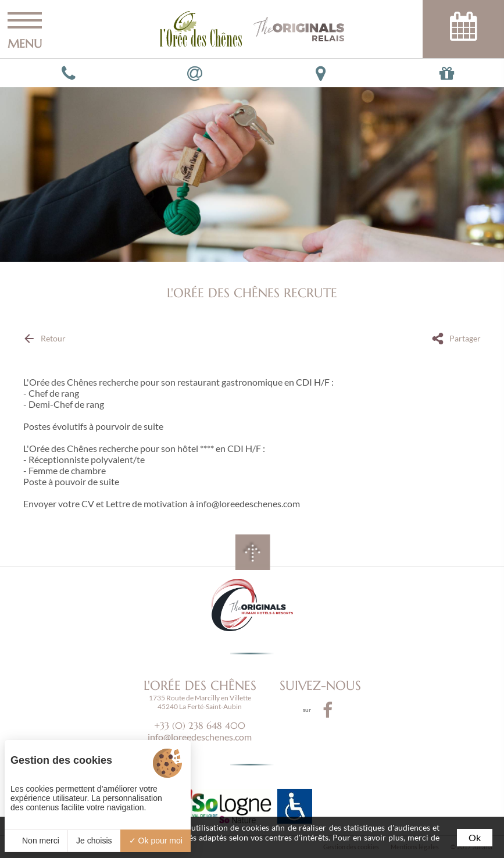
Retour (53, 338)
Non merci (36, 841)
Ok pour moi (156, 841)
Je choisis (94, 841)
